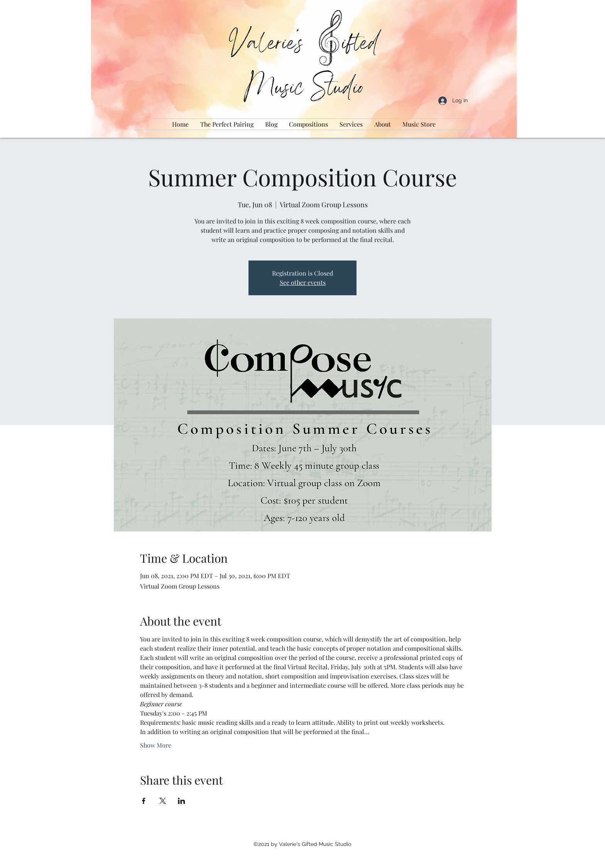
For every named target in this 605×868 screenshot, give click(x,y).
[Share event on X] (163, 801)
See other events (303, 282)
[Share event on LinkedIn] (182, 801)
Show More (156, 745)
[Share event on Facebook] (144, 801)
